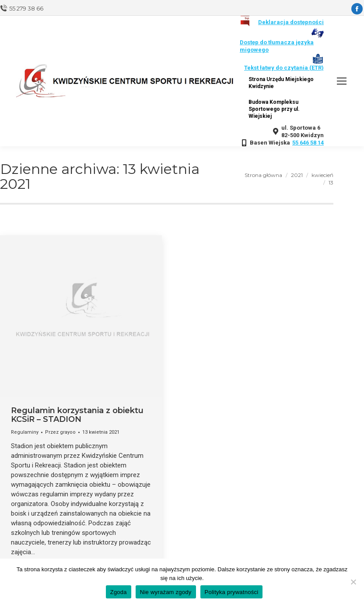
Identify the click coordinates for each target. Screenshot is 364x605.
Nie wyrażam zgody (166, 592)
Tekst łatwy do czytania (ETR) (284, 68)
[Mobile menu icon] (342, 81)
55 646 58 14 (308, 143)
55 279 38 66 (26, 8)
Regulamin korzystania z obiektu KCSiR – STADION (77, 415)
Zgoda (119, 592)
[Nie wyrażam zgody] (353, 582)
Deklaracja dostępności (291, 22)
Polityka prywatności (232, 592)
